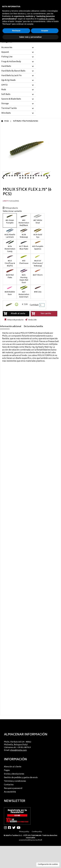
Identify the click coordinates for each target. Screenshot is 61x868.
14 (39, 176)
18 (49, 176)
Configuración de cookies (48, 864)
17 (47, 176)
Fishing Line (7, 57)
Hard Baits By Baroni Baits (13, 71)
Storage (5, 104)
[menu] (31, 745)
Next (44, 178)
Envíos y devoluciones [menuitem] (14, 774)
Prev (6, 178)
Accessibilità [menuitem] (10, 792)
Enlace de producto (15, 320)
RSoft (40, 840)
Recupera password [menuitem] (13, 788)
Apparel (5, 52)
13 (36, 176)
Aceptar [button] (45, 31)
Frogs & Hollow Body (11, 62)
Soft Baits (6, 94)
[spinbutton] (42, 305)
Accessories (7, 48)
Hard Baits (6, 66)
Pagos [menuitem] (7, 770)
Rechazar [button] (16, 31)
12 (33, 176)
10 (28, 176)
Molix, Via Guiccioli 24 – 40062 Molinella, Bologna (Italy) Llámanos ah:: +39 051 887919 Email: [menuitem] (18, 746)
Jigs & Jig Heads (8, 80)
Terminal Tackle (9, 108)
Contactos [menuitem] (9, 785)
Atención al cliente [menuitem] (13, 767)
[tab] (19, 48)
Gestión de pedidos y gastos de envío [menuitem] (21, 778)
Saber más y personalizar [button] (31, 37)
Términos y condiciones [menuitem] (15, 781)
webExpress (31, 840)
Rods (4, 90)
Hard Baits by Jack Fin (11, 76)
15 (41, 176)
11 (31, 176)
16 (44, 176)
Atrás (5, 121)
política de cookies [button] (47, 19)
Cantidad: (34, 305)
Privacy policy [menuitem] (24, 832)
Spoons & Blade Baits (11, 99)
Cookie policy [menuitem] (37, 832)
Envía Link (32, 320)
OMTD (4, 85)
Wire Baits (6, 113)
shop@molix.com (18, 750)
